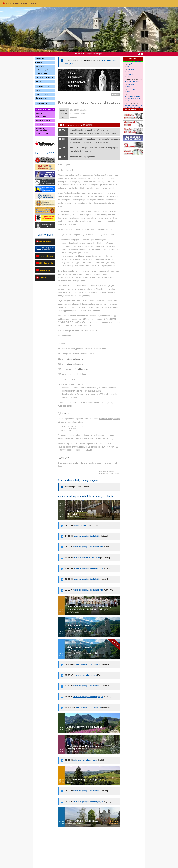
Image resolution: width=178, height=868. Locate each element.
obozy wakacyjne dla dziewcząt (88, 707)
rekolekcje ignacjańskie (44, 78)
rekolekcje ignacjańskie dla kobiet (87, 536)
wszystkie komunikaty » (133, 109)
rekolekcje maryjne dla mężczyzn (86, 558)
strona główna (41, 59)
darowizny (40, 113)
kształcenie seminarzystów (41, 129)
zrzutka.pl (40, 124)
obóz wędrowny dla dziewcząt (85, 760)
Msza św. (127, 66)
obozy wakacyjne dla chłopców (88, 664)
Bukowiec (131, 69)
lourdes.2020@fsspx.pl (111, 419)
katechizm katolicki (43, 94)
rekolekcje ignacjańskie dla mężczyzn (88, 547)
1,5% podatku (41, 117)
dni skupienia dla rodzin (132, 81)
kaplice (40, 62)
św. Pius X (40, 91)
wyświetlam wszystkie (133, 61)
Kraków (130, 64)
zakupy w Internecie (43, 121)
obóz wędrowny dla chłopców (85, 675)
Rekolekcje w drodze (82, 525)
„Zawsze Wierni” (42, 74)
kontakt (39, 81)
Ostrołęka (131, 90)
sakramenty (40, 66)
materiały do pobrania (44, 70)
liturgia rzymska (42, 98)
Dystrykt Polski (41, 104)
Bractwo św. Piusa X (43, 87)
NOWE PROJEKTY (43, 134)
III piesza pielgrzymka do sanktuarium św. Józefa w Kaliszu (133, 99)
